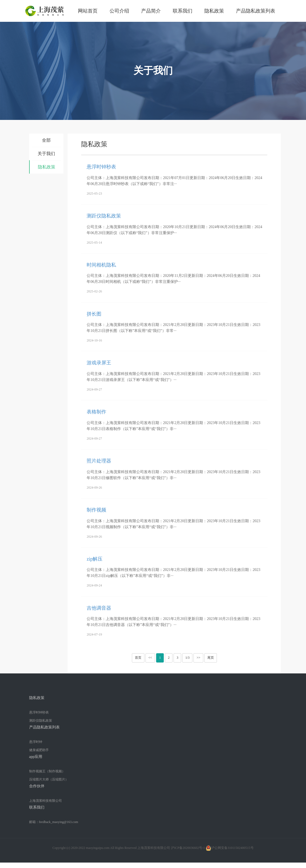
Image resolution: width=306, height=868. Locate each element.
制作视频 (96, 510)
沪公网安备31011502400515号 (230, 848)
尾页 (211, 658)
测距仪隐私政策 (104, 216)
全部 (46, 140)
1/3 (187, 658)
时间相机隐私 (101, 265)
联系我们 (183, 11)
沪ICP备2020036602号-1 (188, 848)
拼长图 (94, 314)
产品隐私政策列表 (256, 11)
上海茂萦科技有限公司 (46, 801)
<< (150, 658)
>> (198, 658)
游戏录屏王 (99, 363)
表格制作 (96, 412)
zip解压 (95, 559)
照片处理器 (99, 461)
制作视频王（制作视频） (47, 771)
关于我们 (46, 154)
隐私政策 (214, 11)
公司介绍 (119, 11)
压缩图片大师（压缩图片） (49, 779)
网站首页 (88, 11)
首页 (138, 658)
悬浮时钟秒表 (101, 167)
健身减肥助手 (39, 750)
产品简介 (151, 11)
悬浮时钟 (36, 742)
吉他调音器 (99, 608)
